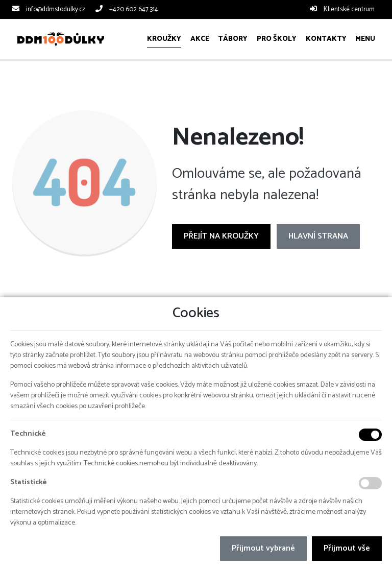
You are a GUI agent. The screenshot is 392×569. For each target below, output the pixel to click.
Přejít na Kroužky (221, 236)
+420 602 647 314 (134, 9)
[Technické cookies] (370, 435)
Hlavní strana (318, 236)
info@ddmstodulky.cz (56, 9)
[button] (365, 39)
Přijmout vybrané (263, 548)
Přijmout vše (347, 548)
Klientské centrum (349, 9)
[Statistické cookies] (370, 483)
